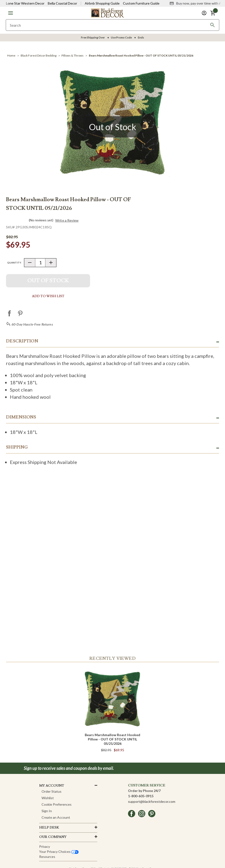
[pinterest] (152, 814)
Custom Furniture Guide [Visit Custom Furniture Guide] (141, 3)
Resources (47, 857)
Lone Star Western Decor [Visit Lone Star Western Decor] (25, 3)
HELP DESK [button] (49, 828)
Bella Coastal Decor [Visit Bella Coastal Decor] (62, 3)
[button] (11, 13)
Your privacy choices (59, 852)
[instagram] (142, 814)
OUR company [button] (53, 837)
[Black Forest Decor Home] (107, 13)
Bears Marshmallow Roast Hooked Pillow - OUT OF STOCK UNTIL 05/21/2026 (112, 739)
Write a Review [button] (67, 220)
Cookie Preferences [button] (57, 804)
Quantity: (14, 263)
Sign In (47, 811)
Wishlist (48, 798)
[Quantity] (40, 263)
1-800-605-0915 (141, 796)
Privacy (45, 846)
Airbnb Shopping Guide (102, 3)
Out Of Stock (48, 281)
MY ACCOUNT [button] (52, 786)
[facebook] (132, 814)
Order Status (52, 791)
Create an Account (56, 817)
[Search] (213, 25)
